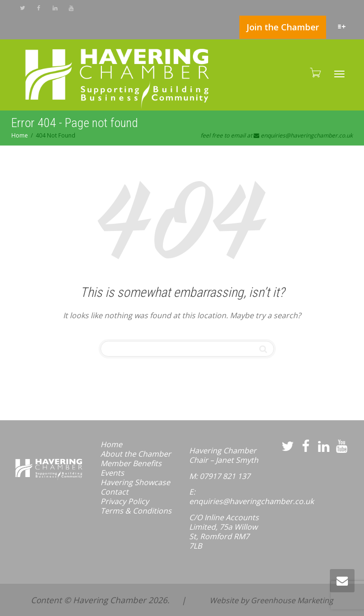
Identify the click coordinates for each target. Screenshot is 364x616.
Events (112, 473)
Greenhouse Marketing (292, 600)
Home (111, 444)
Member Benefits (131, 463)
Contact (114, 492)
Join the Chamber (283, 27)
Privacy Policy (125, 501)
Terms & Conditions (136, 511)
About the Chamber (136, 454)
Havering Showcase (135, 482)
